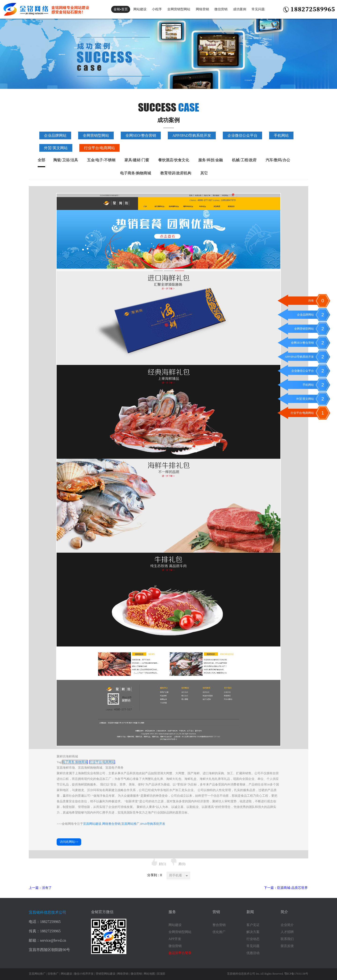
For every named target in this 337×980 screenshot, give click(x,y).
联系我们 (287, 939)
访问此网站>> (69, 842)
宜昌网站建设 (92, 824)
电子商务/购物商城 (136, 173)
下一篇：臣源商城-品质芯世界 (286, 888)
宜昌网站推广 (130, 824)
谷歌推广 (53, 974)
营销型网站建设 (106, 974)
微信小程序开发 (84, 974)
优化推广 (219, 932)
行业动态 (253, 939)
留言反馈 (287, 946)
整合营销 (219, 925)
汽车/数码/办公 (278, 160)
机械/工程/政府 (244, 160)
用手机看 (178, 876)
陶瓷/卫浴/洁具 (66, 160)
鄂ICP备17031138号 (296, 974)
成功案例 (240, 9)
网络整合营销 (111, 824)
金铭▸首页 (121, 9)
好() (159, 864)
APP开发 (175, 939)
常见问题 (258, 9)
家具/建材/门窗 (137, 160)
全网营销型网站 (179, 9)
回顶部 (161, 974)
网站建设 (140, 9)
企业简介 (287, 925)
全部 (41, 160)
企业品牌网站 (55, 135)
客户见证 (253, 925)
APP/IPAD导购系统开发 (192, 135)
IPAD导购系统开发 (153, 824)
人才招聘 (287, 932)
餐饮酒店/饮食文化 (174, 160)
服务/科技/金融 (211, 160)
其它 (204, 173)
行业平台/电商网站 (99, 148)
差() (178, 864)
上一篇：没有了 (40, 888)
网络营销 (202, 9)
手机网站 (281, 135)
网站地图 (149, 974)
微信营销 (221, 9)
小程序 (157, 9)
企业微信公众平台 (242, 135)
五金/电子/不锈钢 (101, 160)
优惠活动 (253, 953)
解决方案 (253, 932)
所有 (311, 301)
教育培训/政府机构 (176, 173)
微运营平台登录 (180, 953)
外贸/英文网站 (56, 148)
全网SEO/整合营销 (141, 135)
